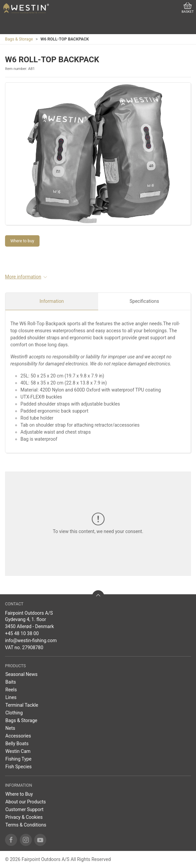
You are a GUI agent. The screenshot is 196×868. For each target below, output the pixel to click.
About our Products (26, 802)
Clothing (14, 713)
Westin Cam (18, 751)
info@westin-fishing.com (31, 640)
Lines (11, 697)
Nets (10, 728)
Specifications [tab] (144, 301)
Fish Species (19, 767)
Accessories (18, 736)
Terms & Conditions (26, 825)
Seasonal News (21, 674)
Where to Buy (19, 794)
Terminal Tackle (22, 705)
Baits (11, 682)
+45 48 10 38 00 (22, 633)
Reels (11, 690)
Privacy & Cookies (24, 817)
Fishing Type (18, 759)
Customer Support (24, 809)
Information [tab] (52, 301)
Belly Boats (17, 744)
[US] (26, 8)
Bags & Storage (19, 39)
